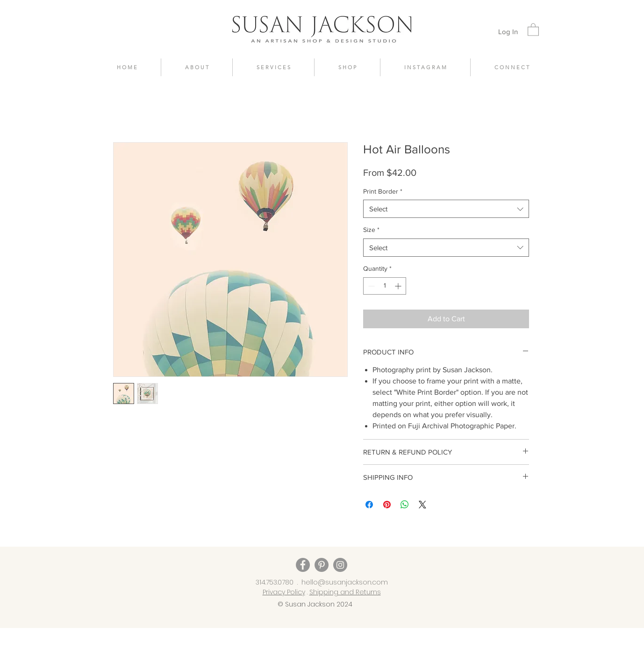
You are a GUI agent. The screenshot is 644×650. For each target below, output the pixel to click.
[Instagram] (340, 565)
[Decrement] (370, 286)
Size (371, 230)
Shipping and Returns (345, 592)
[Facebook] (303, 565)
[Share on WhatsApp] (405, 505)
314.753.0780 (275, 582)
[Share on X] (422, 505)
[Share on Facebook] (369, 505)
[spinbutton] (385, 286)
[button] (533, 29)
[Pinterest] (322, 565)
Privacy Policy (284, 592)
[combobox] (446, 209)
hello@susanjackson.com (345, 582)
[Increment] (399, 286)
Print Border (383, 191)
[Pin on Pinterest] (387, 505)
